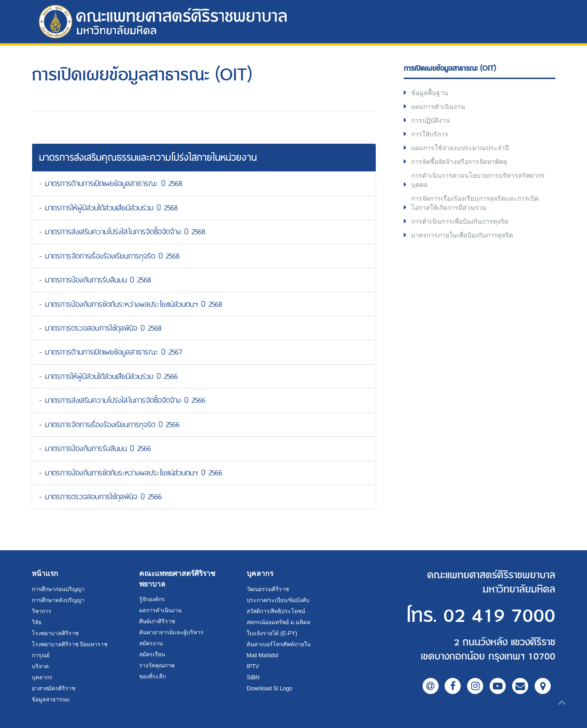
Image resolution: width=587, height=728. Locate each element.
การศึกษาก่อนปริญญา (58, 589)
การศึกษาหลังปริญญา (58, 600)
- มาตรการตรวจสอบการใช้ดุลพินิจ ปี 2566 (100, 497)
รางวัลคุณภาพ (157, 666)
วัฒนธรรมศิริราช (268, 589)
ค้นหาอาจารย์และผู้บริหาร (171, 632)
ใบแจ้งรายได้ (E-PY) (272, 633)
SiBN (253, 677)
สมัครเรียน (152, 655)
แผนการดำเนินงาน (438, 107)
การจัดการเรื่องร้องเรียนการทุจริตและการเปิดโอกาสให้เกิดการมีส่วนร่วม (475, 203)
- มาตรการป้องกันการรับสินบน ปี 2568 (95, 280)
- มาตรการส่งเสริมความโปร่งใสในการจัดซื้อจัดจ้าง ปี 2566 (122, 400)
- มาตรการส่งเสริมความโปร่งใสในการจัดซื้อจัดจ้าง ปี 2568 (122, 231)
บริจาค (40, 666)
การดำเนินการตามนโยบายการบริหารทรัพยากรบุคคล (478, 180)
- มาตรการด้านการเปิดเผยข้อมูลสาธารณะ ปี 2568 (111, 183)
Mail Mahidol (262, 655)
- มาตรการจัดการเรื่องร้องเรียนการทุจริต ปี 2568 (109, 256)
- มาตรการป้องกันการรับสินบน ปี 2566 (95, 448)
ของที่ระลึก (152, 677)
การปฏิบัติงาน (431, 120)
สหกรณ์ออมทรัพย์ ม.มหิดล (279, 622)
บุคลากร (42, 677)
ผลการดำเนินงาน (160, 610)
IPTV (253, 666)
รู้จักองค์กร (152, 599)
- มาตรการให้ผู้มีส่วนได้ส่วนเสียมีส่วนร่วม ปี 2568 (108, 208)
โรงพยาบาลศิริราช (55, 633)
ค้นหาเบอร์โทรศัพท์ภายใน (279, 644)
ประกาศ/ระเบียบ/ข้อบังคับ (278, 600)
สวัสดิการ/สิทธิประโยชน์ (276, 611)
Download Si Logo (269, 688)
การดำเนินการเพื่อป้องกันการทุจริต (460, 221)
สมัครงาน (151, 643)
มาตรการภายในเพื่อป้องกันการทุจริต (462, 235)
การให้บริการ (430, 134)
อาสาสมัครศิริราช (54, 688)
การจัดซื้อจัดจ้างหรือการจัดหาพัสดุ (459, 162)
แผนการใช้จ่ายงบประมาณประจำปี (460, 148)
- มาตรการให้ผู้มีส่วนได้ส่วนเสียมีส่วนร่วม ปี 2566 (108, 376)
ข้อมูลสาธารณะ (51, 700)
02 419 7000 (499, 616)
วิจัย (37, 622)
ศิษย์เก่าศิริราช (157, 621)
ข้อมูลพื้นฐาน (430, 93)
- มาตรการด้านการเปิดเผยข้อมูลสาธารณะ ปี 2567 (110, 352)
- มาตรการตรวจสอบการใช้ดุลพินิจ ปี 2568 (100, 328)
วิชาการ (42, 611)
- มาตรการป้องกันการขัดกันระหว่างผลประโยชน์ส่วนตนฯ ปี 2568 (131, 304)
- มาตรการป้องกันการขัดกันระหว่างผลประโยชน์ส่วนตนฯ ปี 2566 (131, 473)
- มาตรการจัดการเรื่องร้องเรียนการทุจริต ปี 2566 (109, 424)
